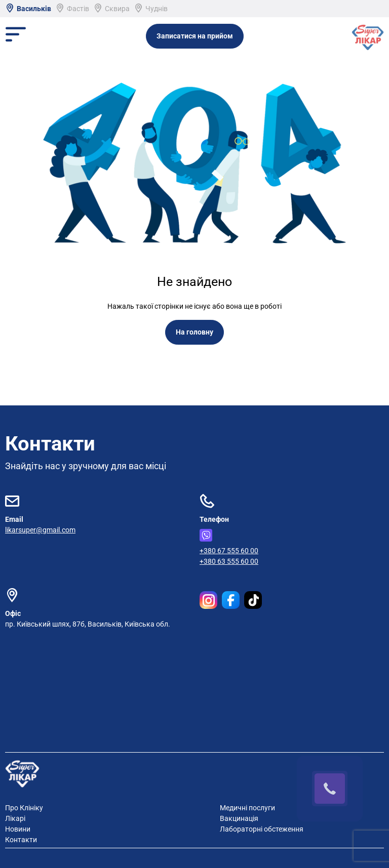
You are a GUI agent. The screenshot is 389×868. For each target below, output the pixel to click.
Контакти (21, 840)
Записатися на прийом (195, 36)
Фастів (72, 9)
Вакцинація (239, 818)
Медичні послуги (247, 808)
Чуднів (151, 9)
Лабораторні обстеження (262, 829)
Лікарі (15, 818)
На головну (194, 332)
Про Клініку (24, 808)
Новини (18, 829)
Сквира (111, 9)
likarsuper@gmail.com (40, 530)
